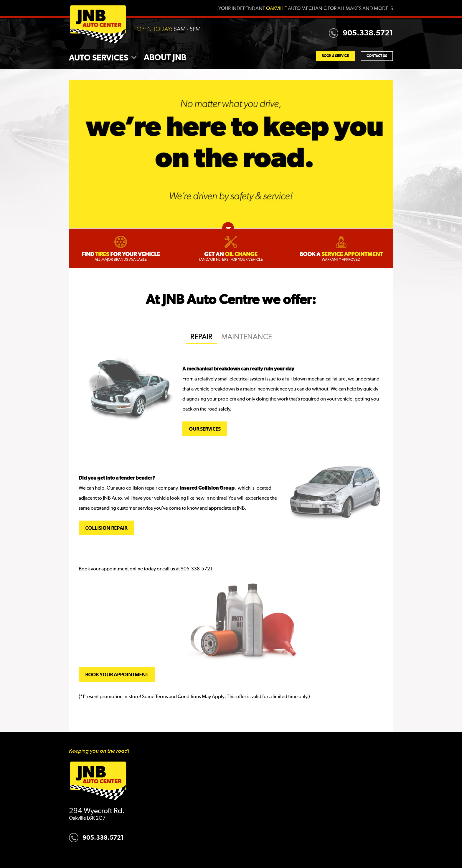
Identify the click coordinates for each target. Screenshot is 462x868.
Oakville (277, 9)
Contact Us (377, 56)
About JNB (165, 58)
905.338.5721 (361, 33)
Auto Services (99, 58)
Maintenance (247, 337)
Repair (201, 337)
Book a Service (335, 56)
